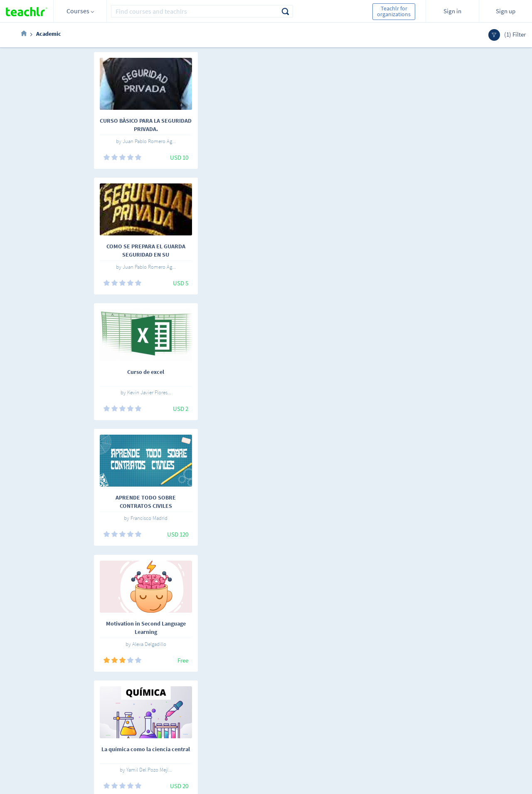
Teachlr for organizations (394, 11)
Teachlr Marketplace (273, 698)
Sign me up (490, 702)
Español (66, 699)
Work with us (191, 709)
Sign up (506, 11)
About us (186, 698)
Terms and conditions (202, 721)
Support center (194, 732)
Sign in (452, 11)
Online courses (146, 698)
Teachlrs (138, 709)
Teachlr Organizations (275, 709)
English (97, 699)
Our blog (186, 744)
